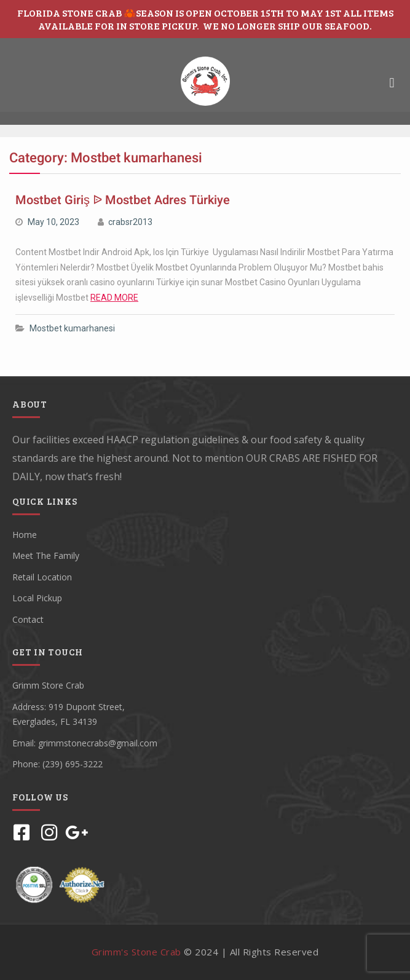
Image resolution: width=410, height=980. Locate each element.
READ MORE (114, 298)
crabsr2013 (130, 222)
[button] (392, 83)
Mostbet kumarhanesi (72, 328)
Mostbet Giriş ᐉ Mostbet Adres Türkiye (123, 200)
